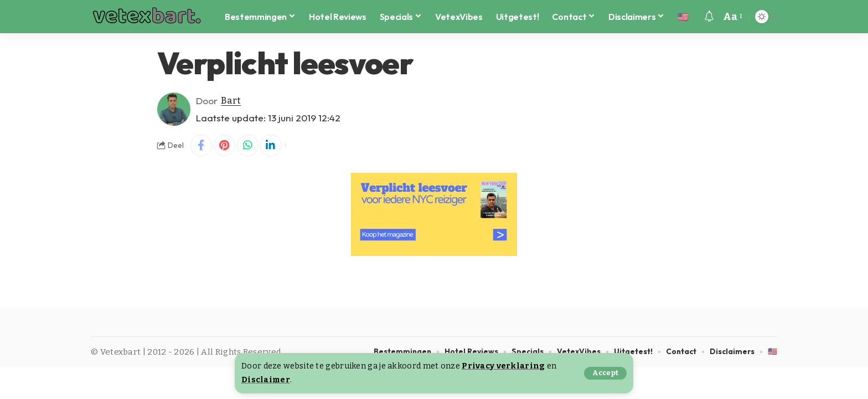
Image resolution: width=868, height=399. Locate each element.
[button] (605, 373)
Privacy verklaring (503, 366)
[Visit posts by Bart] (174, 109)
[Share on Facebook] (201, 146)
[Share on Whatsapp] (249, 146)
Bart (231, 101)
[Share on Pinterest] (225, 146)
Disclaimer (266, 380)
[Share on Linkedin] (273, 146)
